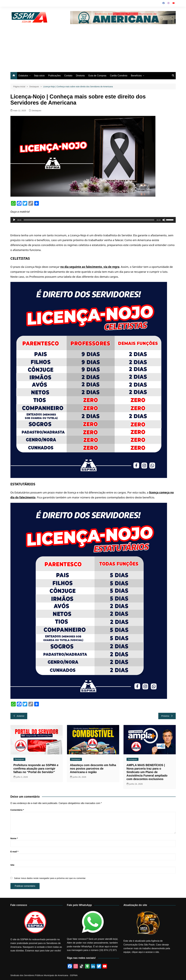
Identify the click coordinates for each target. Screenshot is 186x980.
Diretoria (80, 76)
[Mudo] (164, 220)
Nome (14, 838)
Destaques (36, 111)
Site (12, 865)
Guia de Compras (97, 76)
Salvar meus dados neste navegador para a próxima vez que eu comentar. (50, 878)
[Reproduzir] (14, 220)
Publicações (54, 76)
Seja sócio (39, 76)
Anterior (19, 716)
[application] (93, 220)
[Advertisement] (93, 46)
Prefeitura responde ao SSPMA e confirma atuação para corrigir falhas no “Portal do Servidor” (36, 769)
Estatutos (23, 76)
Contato (68, 76)
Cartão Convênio (119, 76)
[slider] (89, 220)
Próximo (167, 716)
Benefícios (136, 76)
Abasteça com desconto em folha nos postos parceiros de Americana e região (93, 769)
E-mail (14, 852)
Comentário (17, 810)
